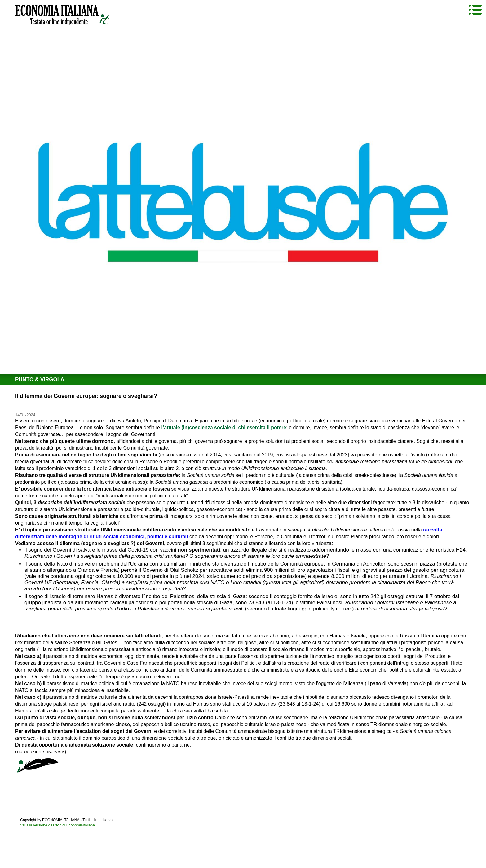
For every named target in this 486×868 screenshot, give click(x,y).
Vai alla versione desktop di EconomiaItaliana (57, 825)
